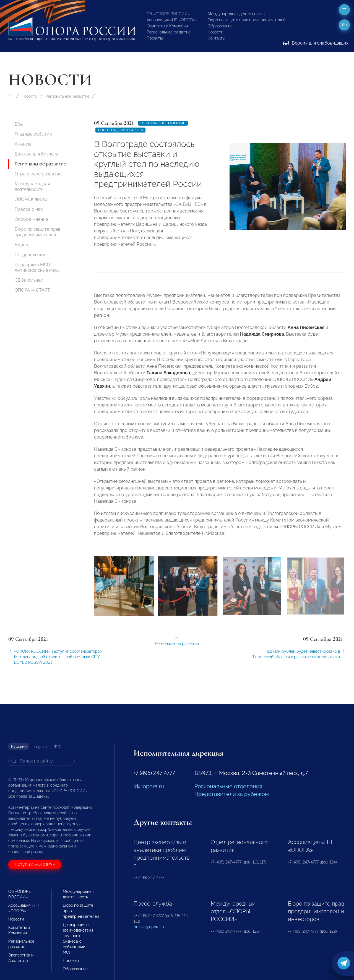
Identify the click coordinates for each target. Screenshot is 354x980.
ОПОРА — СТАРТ (32, 290)
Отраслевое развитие (38, 174)
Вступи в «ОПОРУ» (35, 864)
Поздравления (30, 255)
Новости (215, 32)
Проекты (155, 38)
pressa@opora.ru (149, 927)
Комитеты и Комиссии (167, 26)
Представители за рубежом (232, 794)
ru (344, 25)
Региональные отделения (228, 786)
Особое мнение (31, 219)
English (40, 746)
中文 (58, 746)
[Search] (41, 761)
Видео (21, 245)
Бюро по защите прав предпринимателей (247, 20)
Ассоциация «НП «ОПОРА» (172, 20)
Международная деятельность (236, 14)
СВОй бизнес (29, 280)
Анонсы (23, 144)
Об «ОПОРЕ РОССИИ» (168, 14)
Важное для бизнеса (37, 154)
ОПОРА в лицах (31, 199)
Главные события (33, 134)
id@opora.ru (149, 786)
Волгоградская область (120, 130)
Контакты (216, 38)
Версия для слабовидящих (316, 43)
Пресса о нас (29, 209)
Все (19, 124)
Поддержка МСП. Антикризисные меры (38, 267)
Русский (19, 746)
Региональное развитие (169, 32)
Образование (220, 26)
